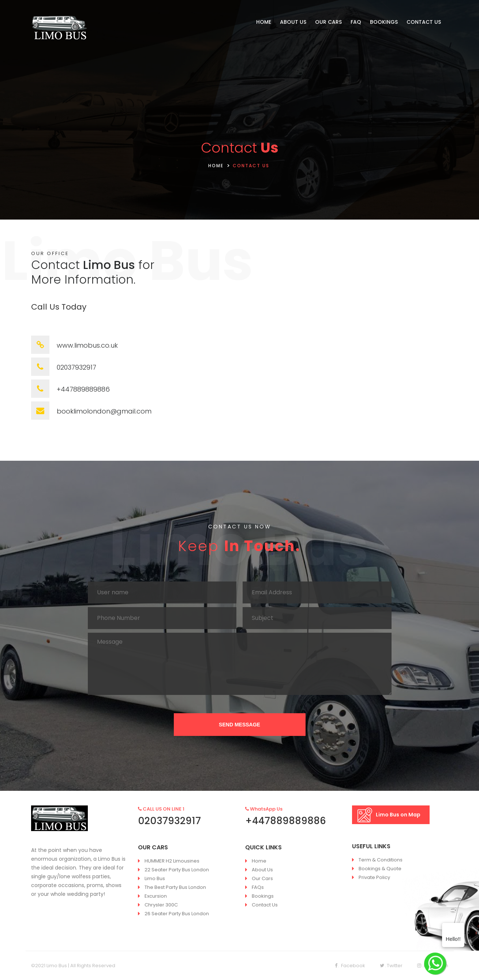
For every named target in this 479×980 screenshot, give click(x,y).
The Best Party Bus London (175, 887)
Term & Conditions (381, 860)
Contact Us (265, 905)
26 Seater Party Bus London (177, 914)
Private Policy (374, 877)
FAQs (258, 887)
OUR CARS (328, 22)
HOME (264, 22)
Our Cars (262, 878)
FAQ (356, 22)
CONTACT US (424, 22)
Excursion (156, 896)
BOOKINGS (384, 22)
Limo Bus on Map (389, 815)
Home (259, 861)
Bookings (263, 896)
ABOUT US (293, 22)
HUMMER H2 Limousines (172, 861)
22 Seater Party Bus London (177, 870)
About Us (262, 870)
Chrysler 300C (161, 905)
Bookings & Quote (380, 869)
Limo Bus (155, 878)
